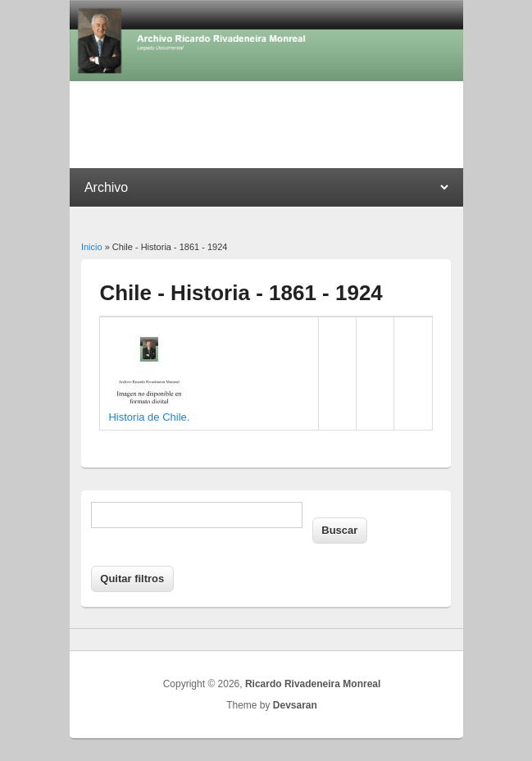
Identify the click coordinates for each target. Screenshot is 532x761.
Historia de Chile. (149, 417)
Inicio (92, 247)
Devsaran (295, 705)
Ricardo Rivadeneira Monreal (313, 684)
